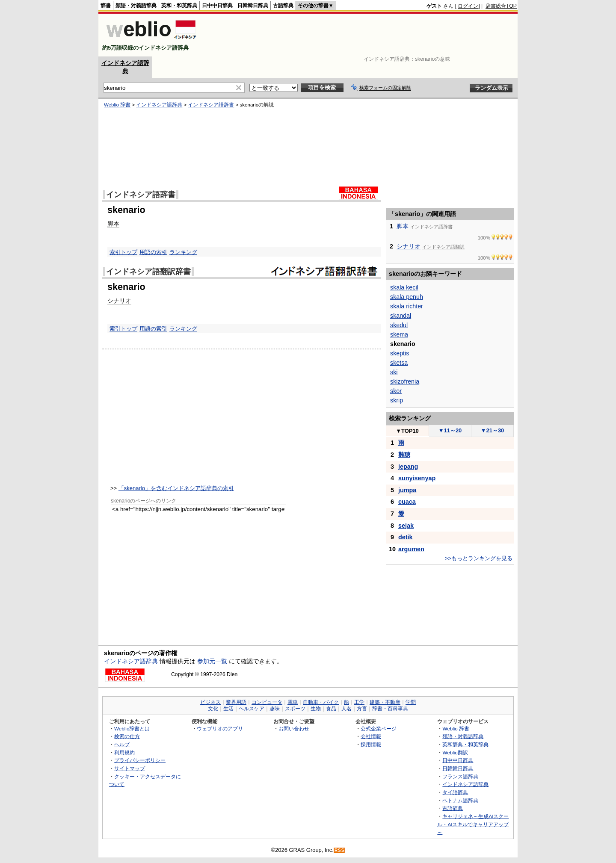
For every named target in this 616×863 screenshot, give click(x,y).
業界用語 (236, 702)
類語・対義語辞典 (136, 6)
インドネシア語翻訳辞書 (148, 272)
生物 (316, 709)
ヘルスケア (252, 709)
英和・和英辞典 (179, 6)
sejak (406, 526)
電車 (293, 702)
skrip (397, 400)
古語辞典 (283, 6)
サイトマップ (130, 768)
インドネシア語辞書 (211, 105)
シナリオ (119, 301)
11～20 (450, 430)
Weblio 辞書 (117, 105)
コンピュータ (267, 702)
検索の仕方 (127, 736)
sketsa (399, 363)
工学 (359, 702)
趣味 (275, 709)
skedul (399, 325)
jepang (408, 467)
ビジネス (210, 702)
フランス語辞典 (460, 776)
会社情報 (371, 736)
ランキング (183, 252)
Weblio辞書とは (132, 729)
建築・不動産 (385, 702)
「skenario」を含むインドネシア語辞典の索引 (176, 488)
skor (396, 391)
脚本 (113, 224)
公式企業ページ (379, 729)
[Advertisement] (361, 35)
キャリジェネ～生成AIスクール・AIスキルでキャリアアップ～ (473, 824)
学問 (411, 702)
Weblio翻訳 (455, 752)
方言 (362, 709)
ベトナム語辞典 (460, 800)
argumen (411, 549)
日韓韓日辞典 (253, 6)
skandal (401, 316)
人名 (346, 709)
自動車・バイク (321, 702)
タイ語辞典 (455, 792)
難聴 (404, 455)
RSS (340, 850)
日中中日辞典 (217, 6)
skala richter (407, 306)
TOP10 (407, 431)
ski (394, 372)
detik (406, 537)
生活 (228, 709)
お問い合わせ (294, 729)
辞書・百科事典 (390, 709)
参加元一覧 (212, 661)
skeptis (400, 353)
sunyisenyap (417, 478)
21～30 (493, 430)
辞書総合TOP (501, 6)
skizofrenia (405, 381)
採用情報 (371, 744)
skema (399, 334)
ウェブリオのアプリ (220, 729)
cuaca (407, 502)
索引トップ (123, 252)
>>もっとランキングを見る (479, 558)
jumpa (407, 490)
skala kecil (404, 287)
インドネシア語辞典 (159, 105)
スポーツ (295, 709)
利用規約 (124, 752)
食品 (331, 709)
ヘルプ (122, 744)
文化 (213, 709)
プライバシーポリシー (140, 760)
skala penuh (407, 297)
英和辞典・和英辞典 (465, 744)
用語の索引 (153, 252)
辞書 (106, 6)
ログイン (468, 6)
